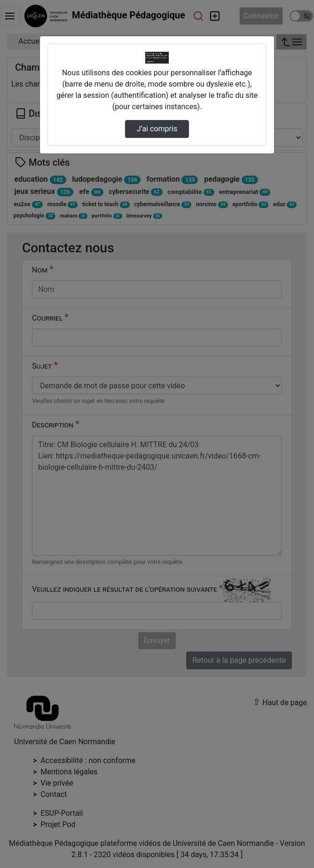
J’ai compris (157, 129)
